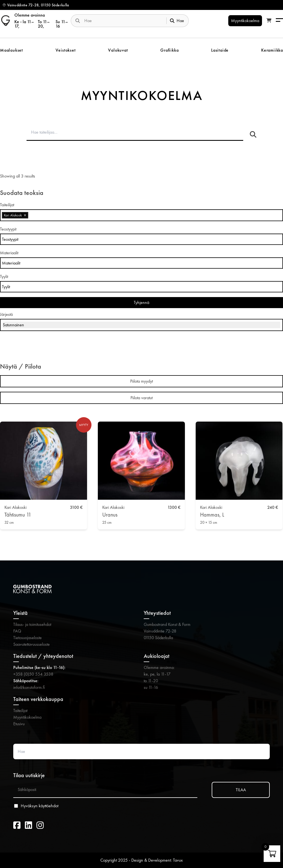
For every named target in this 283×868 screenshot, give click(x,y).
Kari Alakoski (15, 507)
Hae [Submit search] (177, 21)
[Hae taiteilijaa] (253, 135)
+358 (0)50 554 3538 (33, 674)
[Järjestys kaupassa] (141, 325)
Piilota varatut (141, 398)
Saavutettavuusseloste (32, 644)
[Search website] (123, 21)
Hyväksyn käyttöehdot (40, 806)
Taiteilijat (20, 710)
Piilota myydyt (141, 381)
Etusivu (19, 724)
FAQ (17, 631)
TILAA (241, 790)
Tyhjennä (141, 302)
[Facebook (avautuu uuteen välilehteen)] (17, 825)
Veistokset (66, 50)
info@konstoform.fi (29, 687)
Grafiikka (169, 50)
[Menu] (279, 21)
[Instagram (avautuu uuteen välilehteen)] (40, 825)
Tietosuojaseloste (27, 638)
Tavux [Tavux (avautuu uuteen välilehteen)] (178, 860)
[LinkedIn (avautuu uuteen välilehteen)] (28, 825)
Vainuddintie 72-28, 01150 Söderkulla (38, 5)
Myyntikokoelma (27, 717)
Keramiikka (272, 50)
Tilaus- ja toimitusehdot (32, 624)
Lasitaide (220, 50)
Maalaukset (11, 50)
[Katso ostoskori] (269, 21)
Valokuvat (118, 50)
